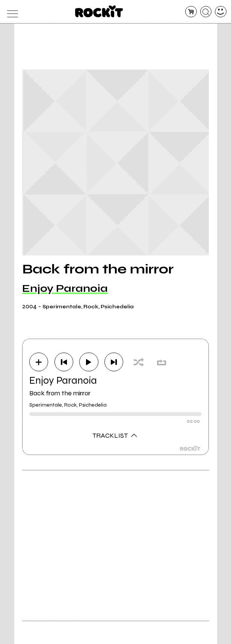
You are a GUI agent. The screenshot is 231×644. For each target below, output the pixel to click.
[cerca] (206, 12)
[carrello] (191, 12)
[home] (99, 11)
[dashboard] (221, 12)
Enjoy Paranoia (65, 288)
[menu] (10, 12)
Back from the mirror (60, 393)
